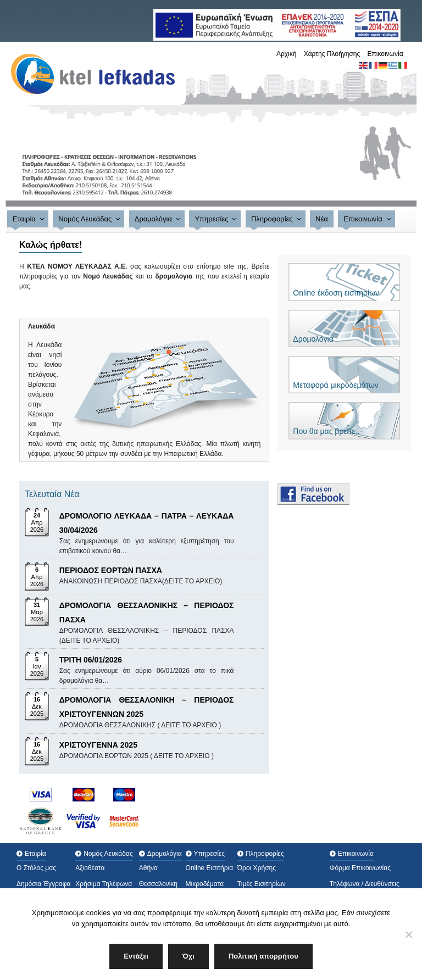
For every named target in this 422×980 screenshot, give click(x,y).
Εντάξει (136, 956)
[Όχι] (408, 934)
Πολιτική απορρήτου (263, 956)
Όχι (188, 956)
